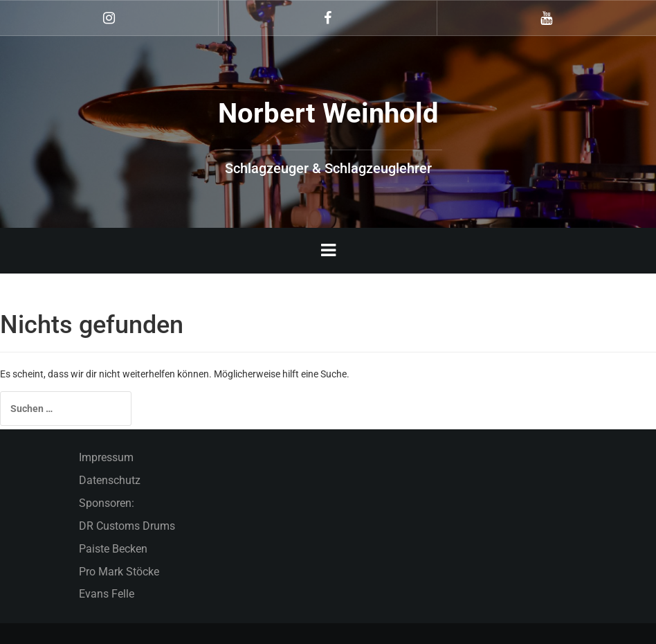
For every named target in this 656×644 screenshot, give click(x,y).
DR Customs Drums (127, 526)
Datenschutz (110, 480)
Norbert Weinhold (328, 113)
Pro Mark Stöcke (119, 572)
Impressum (106, 457)
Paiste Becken (113, 549)
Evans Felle (107, 594)
